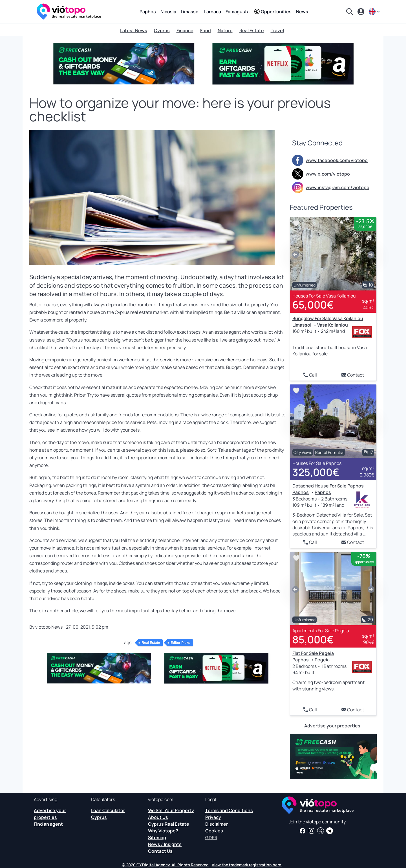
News (302, 12)
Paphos (148, 12)
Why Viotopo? (163, 831)
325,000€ (316, 472)
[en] (375, 12)
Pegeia (322, 660)
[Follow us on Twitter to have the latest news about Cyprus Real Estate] (321, 831)
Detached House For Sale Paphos (328, 486)
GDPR (211, 838)
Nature (225, 30)
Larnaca (213, 12)
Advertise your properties (332, 726)
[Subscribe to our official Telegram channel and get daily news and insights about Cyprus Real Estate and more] (330, 831)
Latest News (134, 30)
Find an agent (48, 824)
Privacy (213, 817)
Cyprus (162, 30)
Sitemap (157, 838)
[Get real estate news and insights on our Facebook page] (303, 831)
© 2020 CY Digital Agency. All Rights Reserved (165, 865)
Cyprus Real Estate (169, 824)
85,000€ (313, 639)
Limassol (190, 12)
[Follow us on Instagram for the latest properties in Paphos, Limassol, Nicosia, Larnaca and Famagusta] (312, 831)
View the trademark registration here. (247, 865)
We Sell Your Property (171, 810)
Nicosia (168, 12)
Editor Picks (180, 643)
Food (206, 30)
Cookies (214, 831)
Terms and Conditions (229, 810)
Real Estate (252, 30)
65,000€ (313, 305)
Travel (277, 30)
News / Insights (165, 844)
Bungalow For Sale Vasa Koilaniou (328, 318)
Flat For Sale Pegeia (313, 653)
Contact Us (160, 851)
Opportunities (273, 12)
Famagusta (238, 12)
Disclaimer (217, 824)
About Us (158, 817)
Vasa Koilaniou (333, 325)
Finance (185, 30)
